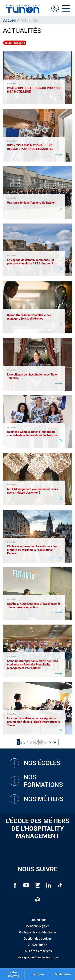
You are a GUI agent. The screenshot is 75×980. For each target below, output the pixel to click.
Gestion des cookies (38, 939)
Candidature (62, 974)
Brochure (37, 974)
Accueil (9, 20)
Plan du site (38, 920)
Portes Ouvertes (13, 974)
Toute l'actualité (15, 43)
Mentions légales (37, 926)
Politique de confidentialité (37, 932)
